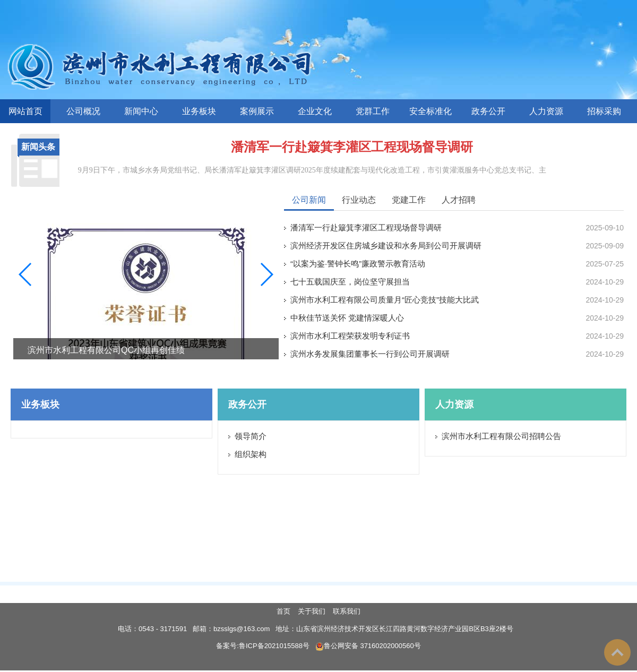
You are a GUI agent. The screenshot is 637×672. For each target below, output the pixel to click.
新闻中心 (141, 111)
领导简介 (251, 436)
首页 (283, 611)
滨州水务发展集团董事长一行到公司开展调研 (370, 354)
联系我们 (347, 611)
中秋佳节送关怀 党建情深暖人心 (347, 318)
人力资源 (546, 111)
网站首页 (25, 111)
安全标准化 (431, 111)
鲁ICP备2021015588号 (274, 646)
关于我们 (312, 611)
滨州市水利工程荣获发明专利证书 (350, 336)
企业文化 (315, 111)
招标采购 (604, 111)
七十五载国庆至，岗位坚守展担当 (350, 282)
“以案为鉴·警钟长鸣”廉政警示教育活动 (358, 264)
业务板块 (199, 111)
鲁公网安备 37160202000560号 (368, 646)
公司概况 (83, 111)
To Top (617, 652)
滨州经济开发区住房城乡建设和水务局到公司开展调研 (386, 245)
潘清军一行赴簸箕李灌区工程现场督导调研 (352, 147)
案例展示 (257, 111)
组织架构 (251, 454)
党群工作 (373, 111)
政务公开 (488, 111)
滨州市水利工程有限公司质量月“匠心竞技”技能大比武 (385, 300)
